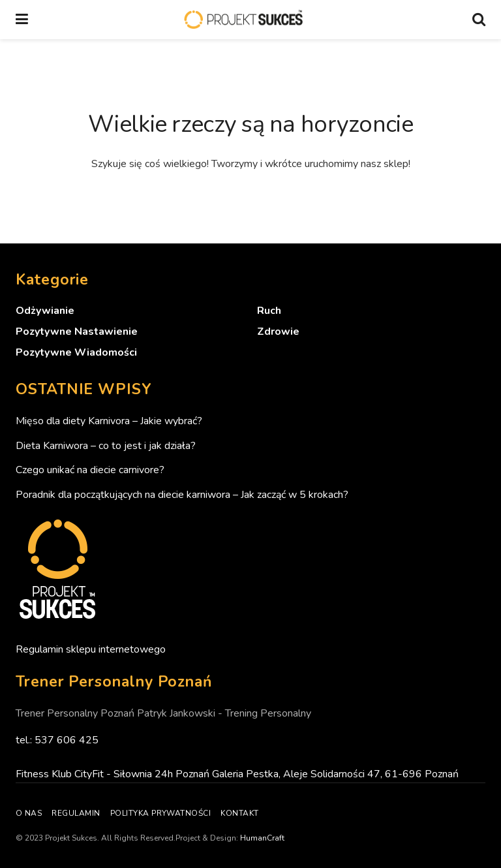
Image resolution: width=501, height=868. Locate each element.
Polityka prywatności (161, 813)
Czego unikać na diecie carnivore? (90, 470)
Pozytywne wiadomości (76, 352)
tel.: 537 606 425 (57, 740)
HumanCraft (262, 838)
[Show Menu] (22, 20)
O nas (29, 813)
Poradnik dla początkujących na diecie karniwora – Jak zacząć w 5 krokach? (182, 495)
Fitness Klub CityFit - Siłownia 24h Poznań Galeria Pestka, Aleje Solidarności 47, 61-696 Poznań (237, 774)
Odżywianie (45, 311)
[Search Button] (479, 20)
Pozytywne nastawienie (77, 332)
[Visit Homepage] (244, 20)
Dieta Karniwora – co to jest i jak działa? (106, 446)
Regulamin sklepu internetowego (91, 649)
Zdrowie (278, 332)
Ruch (269, 311)
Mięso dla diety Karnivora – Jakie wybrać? (109, 421)
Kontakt (239, 813)
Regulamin (76, 813)
